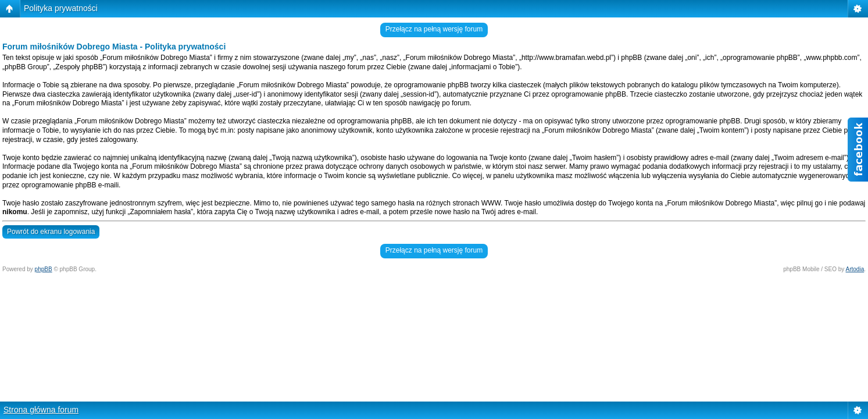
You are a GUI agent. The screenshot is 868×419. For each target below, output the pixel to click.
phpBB (44, 269)
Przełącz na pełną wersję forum (434, 29)
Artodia (855, 269)
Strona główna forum (41, 410)
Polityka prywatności (61, 8)
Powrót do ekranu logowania (51, 232)
